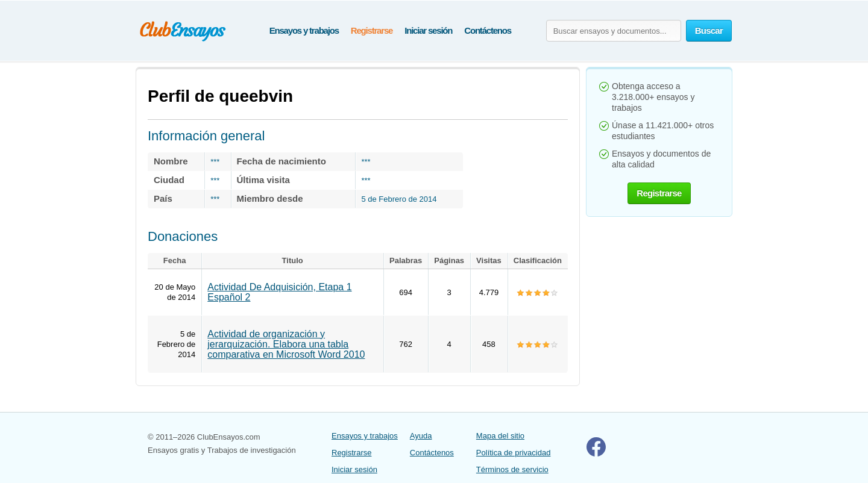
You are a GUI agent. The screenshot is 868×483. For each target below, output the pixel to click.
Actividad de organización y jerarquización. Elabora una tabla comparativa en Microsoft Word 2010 (286, 344)
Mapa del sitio (500, 436)
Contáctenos (488, 30)
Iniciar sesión (428, 30)
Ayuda (421, 436)
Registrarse (372, 30)
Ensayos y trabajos (304, 30)
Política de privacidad (514, 453)
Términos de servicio (512, 469)
